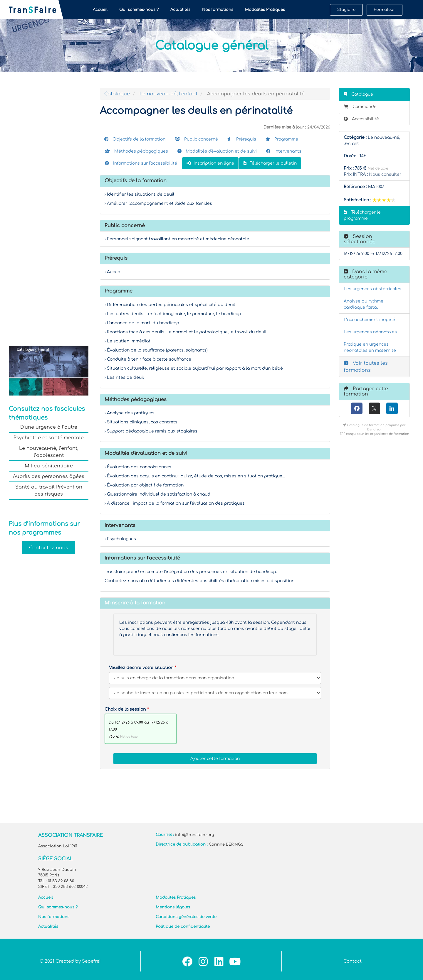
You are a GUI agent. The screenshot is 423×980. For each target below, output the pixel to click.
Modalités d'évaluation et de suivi (217, 151)
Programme (282, 139)
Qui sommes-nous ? (139, 10)
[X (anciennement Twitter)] (374, 408)
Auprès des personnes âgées (49, 477)
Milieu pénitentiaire (49, 466)
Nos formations (218, 10)
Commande (360, 107)
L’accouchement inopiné (369, 320)
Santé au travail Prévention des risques (49, 491)
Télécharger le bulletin (270, 163)
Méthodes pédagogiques (136, 151)
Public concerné (196, 139)
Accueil (100, 10)
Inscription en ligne (210, 163)
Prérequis (242, 139)
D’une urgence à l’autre (49, 427)
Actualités (180, 10)
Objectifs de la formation (135, 139)
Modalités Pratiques (265, 10)
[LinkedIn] (392, 408)
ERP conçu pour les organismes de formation (374, 434)
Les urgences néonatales (370, 332)
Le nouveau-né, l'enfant (168, 94)
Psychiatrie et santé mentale (49, 438)
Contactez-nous (49, 548)
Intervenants (284, 151)
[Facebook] (357, 408)
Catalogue (117, 94)
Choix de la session (125, 709)
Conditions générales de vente (186, 917)
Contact (352, 961)
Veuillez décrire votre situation (141, 668)
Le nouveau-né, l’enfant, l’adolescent (49, 452)
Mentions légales (173, 907)
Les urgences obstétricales (372, 289)
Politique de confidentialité (183, 927)
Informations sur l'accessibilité (141, 163)
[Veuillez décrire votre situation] (215, 693)
